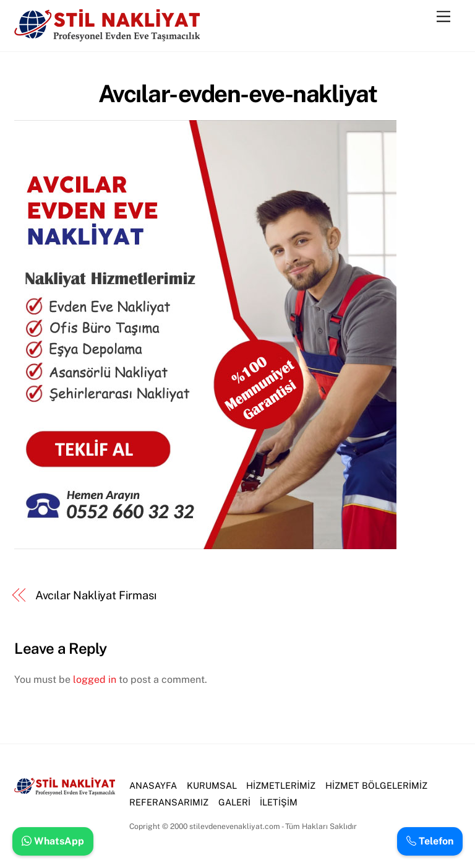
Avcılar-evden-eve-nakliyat (237, 94)
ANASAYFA (153, 785)
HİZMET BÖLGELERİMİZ (376, 785)
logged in (95, 679)
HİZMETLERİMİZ (281, 785)
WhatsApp (53, 841)
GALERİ (234, 802)
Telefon (430, 841)
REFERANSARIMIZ (169, 802)
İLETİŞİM (279, 802)
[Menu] (443, 17)
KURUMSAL (212, 785)
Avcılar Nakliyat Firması (96, 595)
